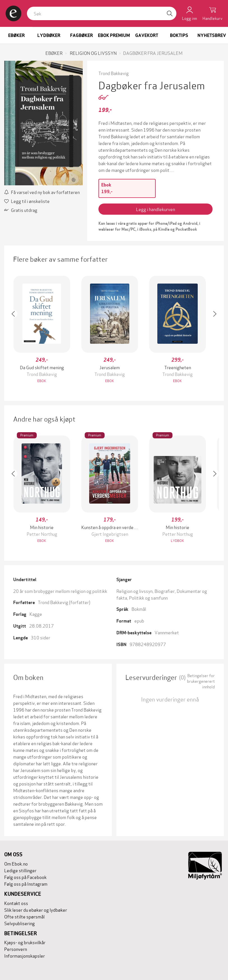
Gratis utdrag (21, 210)
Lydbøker (49, 35)
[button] (16, 330)
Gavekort (147, 35)
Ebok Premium (114, 35)
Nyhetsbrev (212, 35)
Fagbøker (81, 35)
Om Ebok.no (16, 863)
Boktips (179, 35)
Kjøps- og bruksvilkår (25, 942)
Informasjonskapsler (25, 956)
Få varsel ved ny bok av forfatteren (42, 192)
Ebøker (16, 35)
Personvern (16, 949)
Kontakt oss (16, 903)
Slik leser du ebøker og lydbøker (36, 910)
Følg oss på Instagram (26, 884)
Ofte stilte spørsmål (24, 916)
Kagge (36, 614)
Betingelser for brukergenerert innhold (201, 681)
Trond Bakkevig (114, 73)
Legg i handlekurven (156, 209)
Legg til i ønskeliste (27, 201)
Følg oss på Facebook (25, 877)
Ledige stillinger (20, 870)
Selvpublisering (19, 923)
